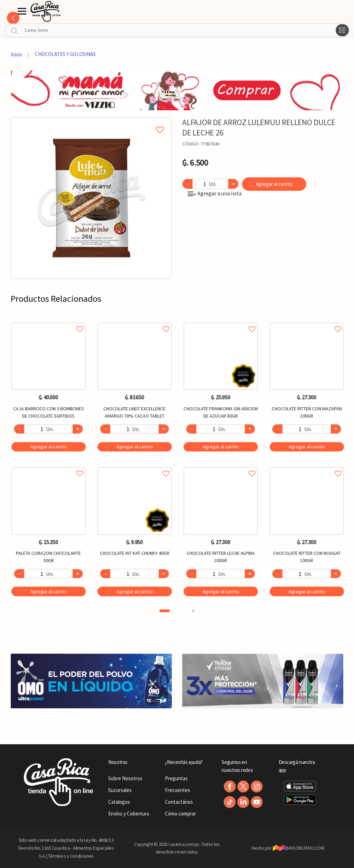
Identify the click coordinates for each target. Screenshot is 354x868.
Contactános (179, 802)
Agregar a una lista (215, 193)
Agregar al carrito (274, 184)
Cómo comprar (180, 814)
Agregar (49, 447)
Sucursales (120, 790)
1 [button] (165, 611)
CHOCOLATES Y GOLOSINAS (65, 54)
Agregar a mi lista (91, 122)
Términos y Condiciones (71, 856)
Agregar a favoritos (49, 321)
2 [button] (193, 611)
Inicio (16, 54)
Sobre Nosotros (125, 778)
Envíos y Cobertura (129, 814)
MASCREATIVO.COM (299, 848)
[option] (91, 198)
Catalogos (119, 802)
